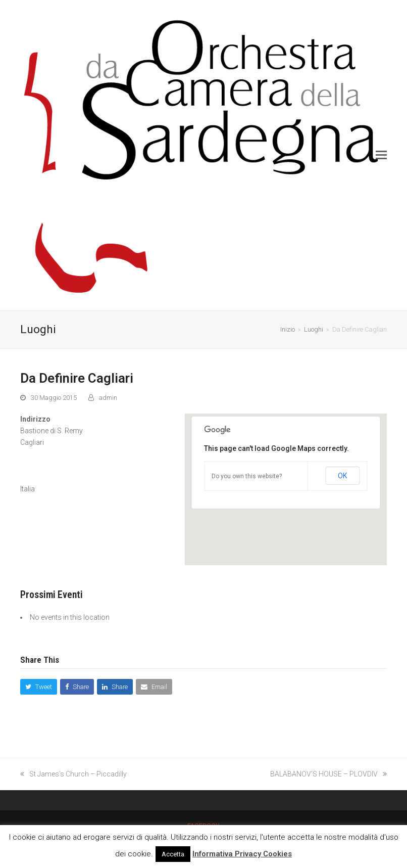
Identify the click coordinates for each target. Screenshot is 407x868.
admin (108, 398)
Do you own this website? (247, 476)
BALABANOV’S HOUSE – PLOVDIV (328, 774)
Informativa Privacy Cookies (242, 854)
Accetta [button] (173, 854)
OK (342, 476)
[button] (381, 155)
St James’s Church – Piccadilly (73, 774)
